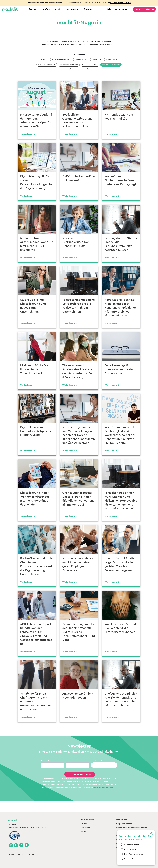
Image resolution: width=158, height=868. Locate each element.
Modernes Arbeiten (90, 65)
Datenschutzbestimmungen (103, 788)
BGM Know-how (81, 59)
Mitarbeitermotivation (69, 65)
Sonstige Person (131, 859)
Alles (45, 59)
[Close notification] (154, 3)
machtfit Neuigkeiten (47, 65)
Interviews (110, 59)
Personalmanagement (111, 65)
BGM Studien (97, 59)
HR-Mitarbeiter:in (131, 849)
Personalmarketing (79, 70)
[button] (152, 834)
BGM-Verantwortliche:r (134, 854)
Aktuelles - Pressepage (61, 59)
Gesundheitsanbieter (133, 845)
